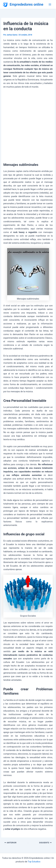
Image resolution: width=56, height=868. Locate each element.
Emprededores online (27, 4)
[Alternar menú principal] (50, 4)
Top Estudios (34, 862)
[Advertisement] (28, 125)
